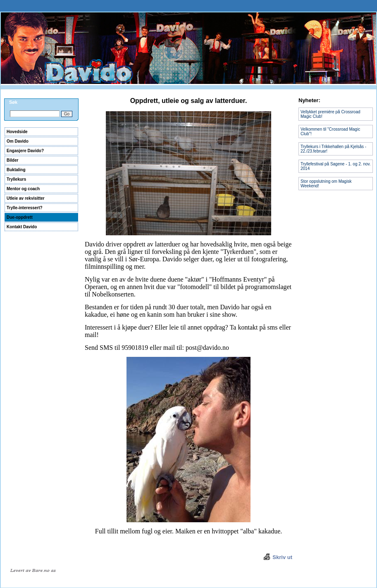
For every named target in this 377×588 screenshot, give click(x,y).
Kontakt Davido (22, 227)
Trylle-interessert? (25, 208)
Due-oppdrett (20, 217)
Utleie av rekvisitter (26, 198)
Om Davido (18, 141)
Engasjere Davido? (25, 151)
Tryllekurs (16, 179)
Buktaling (16, 170)
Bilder (12, 160)
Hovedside (17, 132)
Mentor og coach (23, 189)
